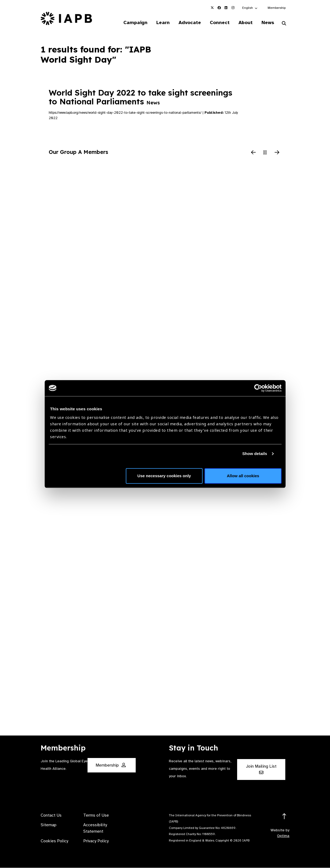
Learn (162, 22)
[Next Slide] (277, 153)
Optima (283, 836)
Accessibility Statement (95, 828)
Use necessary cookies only (164, 476)
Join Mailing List (261, 769)
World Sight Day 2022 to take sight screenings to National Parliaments (141, 97)
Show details (255, 454)
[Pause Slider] (265, 153)
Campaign (134, 22)
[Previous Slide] (253, 153)
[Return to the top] (284, 817)
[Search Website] (284, 24)
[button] (250, 8)
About (245, 22)
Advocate (189, 22)
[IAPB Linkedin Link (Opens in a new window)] (226, 8)
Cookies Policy (54, 841)
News (268, 22)
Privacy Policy (96, 841)
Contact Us (51, 816)
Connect (219, 22)
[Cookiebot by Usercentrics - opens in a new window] (258, 388)
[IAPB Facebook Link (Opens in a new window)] (219, 8)
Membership (277, 8)
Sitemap (49, 825)
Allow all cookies (243, 476)
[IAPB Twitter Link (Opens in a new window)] (212, 8)
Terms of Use (96, 816)
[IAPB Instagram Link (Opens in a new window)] (233, 8)
